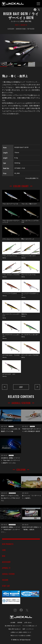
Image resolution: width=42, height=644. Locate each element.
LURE (4, 550)
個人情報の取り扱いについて (13, 626)
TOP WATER (31, 29)
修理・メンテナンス (28, 629)
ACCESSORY (6, 562)
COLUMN (5, 580)
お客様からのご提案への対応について (21, 632)
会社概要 (13, 622)
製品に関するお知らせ (15, 629)
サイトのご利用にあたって (30, 626)
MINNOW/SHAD (21, 29)
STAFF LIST (6, 586)
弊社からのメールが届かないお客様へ (21, 635)
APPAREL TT (6, 568)
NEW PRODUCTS (8, 544)
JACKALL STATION (8, 574)
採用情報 (20, 622)
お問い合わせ (28, 622)
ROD (4, 556)
